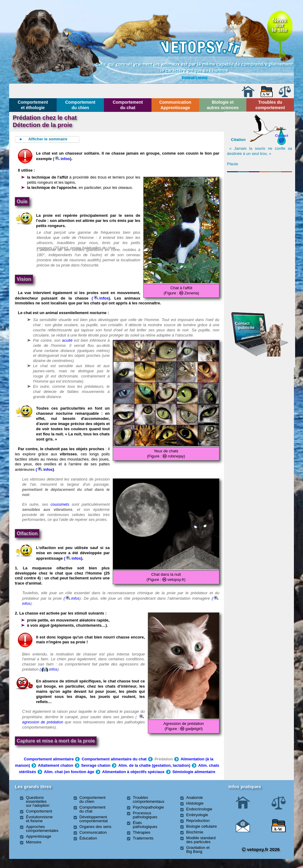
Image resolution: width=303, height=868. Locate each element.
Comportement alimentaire (49, 759)
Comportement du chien (80, 105)
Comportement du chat (128, 105)
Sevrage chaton (96, 765)
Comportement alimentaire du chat (114, 759)
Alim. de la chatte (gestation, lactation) (154, 765)
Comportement (39, 811)
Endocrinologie (199, 809)
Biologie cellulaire (202, 826)
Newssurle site (280, 25)
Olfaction (27, 533)
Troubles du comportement (270, 105)
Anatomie (195, 798)
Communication (93, 832)
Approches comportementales (42, 829)
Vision (24, 279)
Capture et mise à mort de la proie (56, 741)
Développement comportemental (93, 819)
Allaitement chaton (55, 765)
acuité (67, 340)
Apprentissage (39, 836)
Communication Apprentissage (175, 105)
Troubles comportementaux (148, 799)
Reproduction (198, 821)
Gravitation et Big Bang (198, 850)
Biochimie (195, 832)
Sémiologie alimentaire (194, 772)
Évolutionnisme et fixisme (39, 819)
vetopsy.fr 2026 (261, 849)
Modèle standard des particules (201, 840)
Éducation (88, 838)
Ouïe (22, 201)
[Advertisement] (260, 207)
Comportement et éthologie (33, 105)
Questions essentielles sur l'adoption (38, 801)
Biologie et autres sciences (223, 105)
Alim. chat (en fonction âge (69, 772)
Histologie (195, 803)
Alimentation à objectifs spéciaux (133, 772)
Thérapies (142, 832)
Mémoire (34, 842)
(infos (62, 159)
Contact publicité (245, 325)
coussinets (60, 504)
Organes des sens (95, 827)
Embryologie (197, 815)
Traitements (143, 838)
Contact (282, 135)
